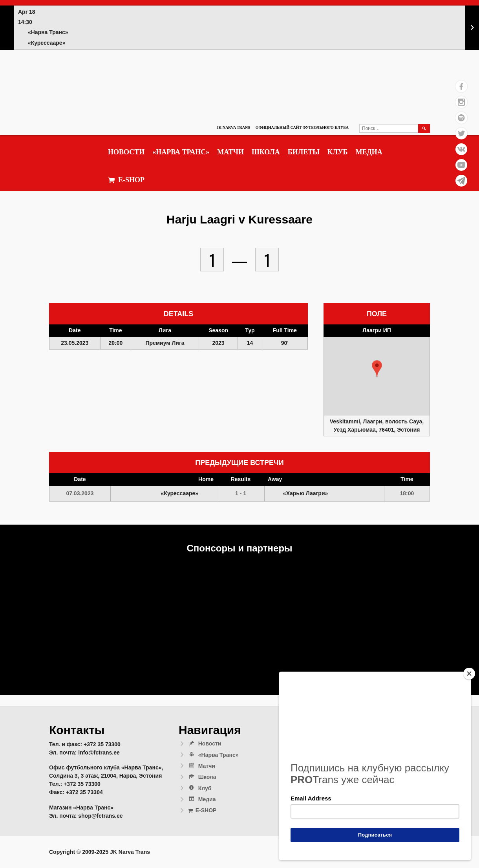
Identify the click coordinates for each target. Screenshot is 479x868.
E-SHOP (126, 180)
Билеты (304, 152)
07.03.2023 (80, 493)
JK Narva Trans (233, 127)
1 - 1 (241, 493)
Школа (266, 152)
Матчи (230, 152)
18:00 (407, 493)
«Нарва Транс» (181, 152)
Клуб (338, 152)
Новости (126, 152)
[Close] (469, 674)
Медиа (369, 152)
